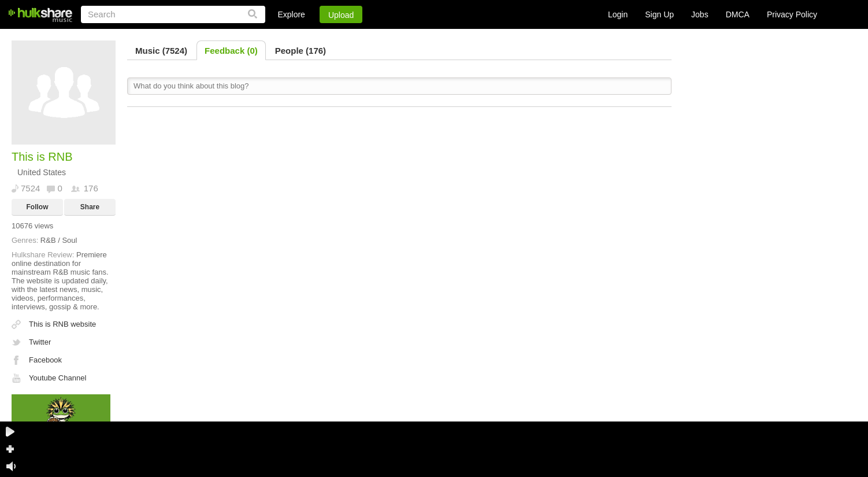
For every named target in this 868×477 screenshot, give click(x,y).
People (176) (301, 51)
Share (90, 207)
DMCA (738, 14)
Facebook (45, 360)
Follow (38, 207)
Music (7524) (161, 51)
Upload (341, 15)
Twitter (40, 342)
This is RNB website (62, 324)
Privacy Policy (792, 14)
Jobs (700, 14)
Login (618, 14)
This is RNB (42, 157)
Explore (291, 14)
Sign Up (659, 14)
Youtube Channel (58, 378)
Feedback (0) (231, 51)
